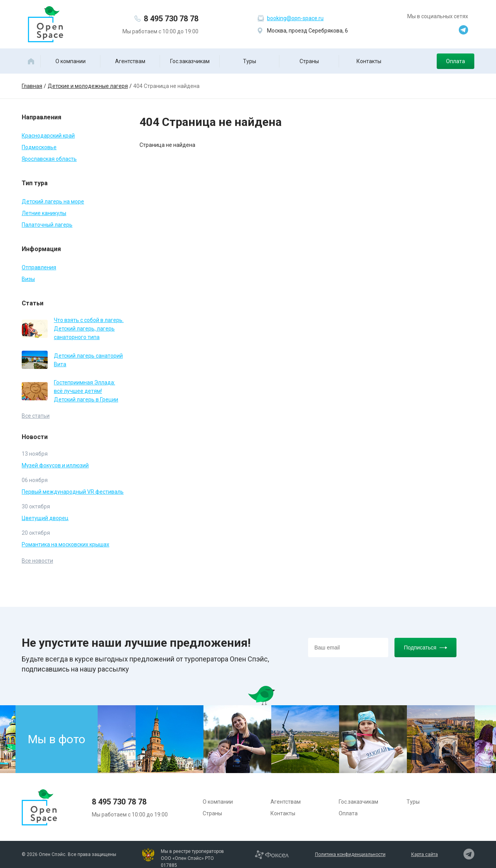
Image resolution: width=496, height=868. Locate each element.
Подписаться (425, 648)
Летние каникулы (44, 213)
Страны (309, 61)
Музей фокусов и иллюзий (55, 465)
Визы (28, 279)
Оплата (456, 61)
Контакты (369, 61)
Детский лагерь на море (53, 201)
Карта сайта (425, 854)
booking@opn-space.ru (295, 18)
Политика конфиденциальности (350, 854)
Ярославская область (49, 159)
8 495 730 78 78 (171, 19)
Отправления (39, 267)
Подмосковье (39, 147)
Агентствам (130, 61)
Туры (250, 61)
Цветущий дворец (45, 518)
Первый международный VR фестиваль (73, 492)
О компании (71, 61)
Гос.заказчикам (190, 61)
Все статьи (36, 416)
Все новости (37, 561)
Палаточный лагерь (47, 225)
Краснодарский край (48, 136)
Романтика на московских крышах (65, 544)
